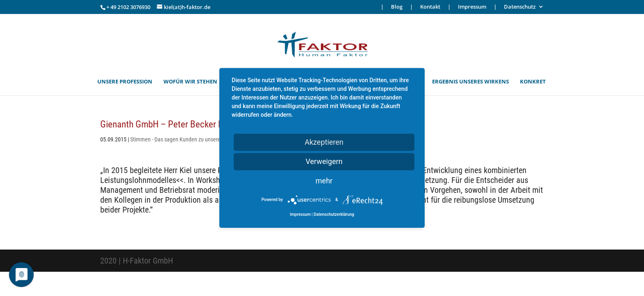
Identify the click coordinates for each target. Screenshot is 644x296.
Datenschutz (520, 7)
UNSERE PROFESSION (125, 82)
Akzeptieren (324, 142)
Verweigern (324, 161)
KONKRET (533, 82)
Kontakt (430, 7)
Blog (397, 7)
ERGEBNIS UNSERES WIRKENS (470, 82)
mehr (324, 181)
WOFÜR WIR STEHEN (190, 82)
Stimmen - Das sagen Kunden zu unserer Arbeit (184, 139)
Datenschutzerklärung (334, 215)
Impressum (472, 7)
